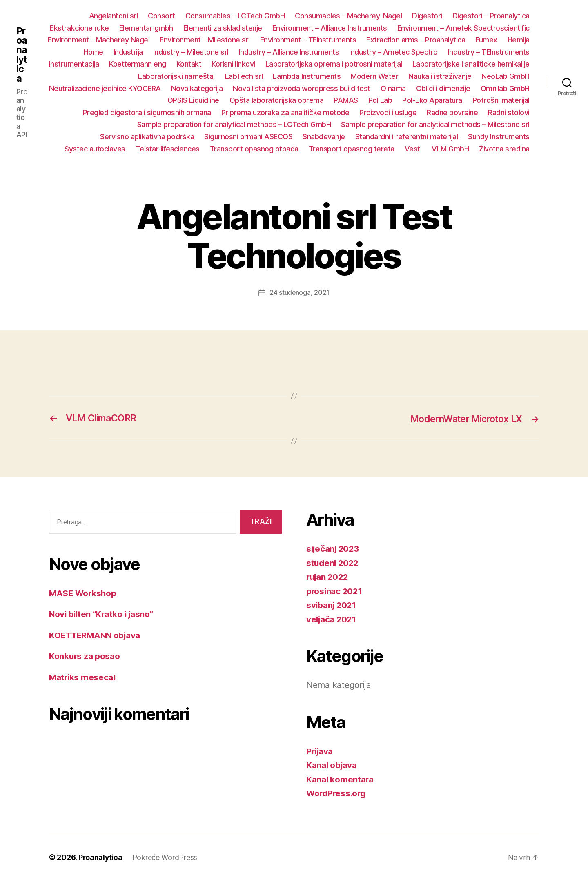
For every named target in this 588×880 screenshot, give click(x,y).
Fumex (486, 40)
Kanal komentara (340, 779)
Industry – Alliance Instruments (289, 52)
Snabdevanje (324, 137)
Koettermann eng (138, 64)
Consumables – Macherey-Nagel (348, 16)
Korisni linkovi (233, 64)
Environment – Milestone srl (205, 40)
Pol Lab (380, 100)
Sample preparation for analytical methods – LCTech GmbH (234, 124)
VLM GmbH (450, 149)
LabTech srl (244, 76)
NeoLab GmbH (506, 76)
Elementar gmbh (146, 28)
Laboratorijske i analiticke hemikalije (471, 64)
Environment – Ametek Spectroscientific (463, 28)
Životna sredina (504, 149)
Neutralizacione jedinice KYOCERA (105, 88)
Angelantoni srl (114, 16)
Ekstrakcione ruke (79, 28)
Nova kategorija (197, 88)
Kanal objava (332, 765)
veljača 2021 (332, 619)
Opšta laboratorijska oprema (277, 100)
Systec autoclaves (95, 149)
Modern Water (374, 76)
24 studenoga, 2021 (299, 292)
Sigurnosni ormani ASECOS (248, 137)
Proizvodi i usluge (388, 113)
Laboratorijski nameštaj (176, 76)
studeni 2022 (333, 563)
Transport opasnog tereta (352, 149)
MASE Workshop (84, 593)
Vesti (413, 149)
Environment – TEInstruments (308, 40)
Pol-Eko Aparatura (432, 100)
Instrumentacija (74, 64)
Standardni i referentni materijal (407, 137)
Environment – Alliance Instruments (330, 28)
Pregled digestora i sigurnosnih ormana (147, 113)
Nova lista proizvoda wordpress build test (302, 88)
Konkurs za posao (85, 656)
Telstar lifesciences (168, 149)
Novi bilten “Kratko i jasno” (103, 614)
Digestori (427, 16)
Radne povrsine (452, 113)
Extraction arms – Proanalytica (416, 40)
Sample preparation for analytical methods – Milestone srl (435, 124)
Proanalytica (22, 55)
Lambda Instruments (307, 76)
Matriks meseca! (83, 677)
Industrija (128, 52)
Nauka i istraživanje (440, 76)
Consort (161, 16)
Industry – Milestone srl (191, 52)
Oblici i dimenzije (443, 88)
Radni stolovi (509, 113)
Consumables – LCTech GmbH (235, 16)
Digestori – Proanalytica (491, 16)
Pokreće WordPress (166, 857)
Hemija (519, 40)
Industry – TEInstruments (489, 52)
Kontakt (189, 64)
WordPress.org (337, 793)
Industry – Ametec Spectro (393, 52)
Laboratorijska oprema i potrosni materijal (334, 64)
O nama (393, 88)
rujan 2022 (328, 576)
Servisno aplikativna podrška (147, 137)
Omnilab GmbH (505, 88)
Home (94, 52)
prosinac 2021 (335, 591)
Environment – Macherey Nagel (99, 40)
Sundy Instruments (499, 137)
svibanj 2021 (332, 605)
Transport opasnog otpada (254, 149)
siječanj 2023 (334, 548)
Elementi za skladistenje (223, 28)
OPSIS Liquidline (193, 100)
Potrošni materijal (501, 100)
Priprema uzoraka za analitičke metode (285, 113)
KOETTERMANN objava (96, 635)
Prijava (320, 751)
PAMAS (346, 100)
